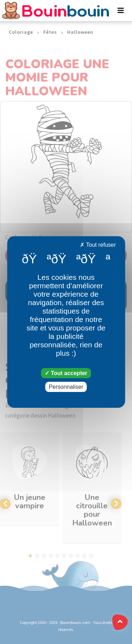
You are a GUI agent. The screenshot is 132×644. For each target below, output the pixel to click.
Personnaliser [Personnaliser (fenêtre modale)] (66, 387)
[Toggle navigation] (121, 11)
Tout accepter (66, 373)
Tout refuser (98, 245)
